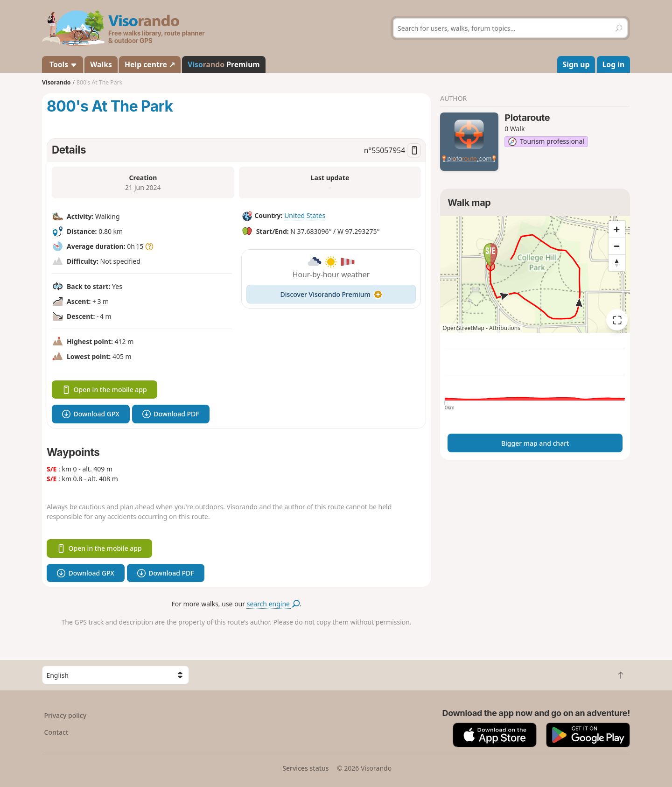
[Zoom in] (617, 229)
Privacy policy (66, 715)
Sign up (576, 64)
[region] (535, 274)
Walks (101, 64)
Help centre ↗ (150, 64)
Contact (56, 732)
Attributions (505, 328)
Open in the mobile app (105, 390)
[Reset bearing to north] (617, 263)
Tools (63, 64)
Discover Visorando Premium (331, 294)
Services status (305, 768)
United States (305, 215)
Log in (614, 64)
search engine (273, 604)
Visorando (56, 82)
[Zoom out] (617, 246)
